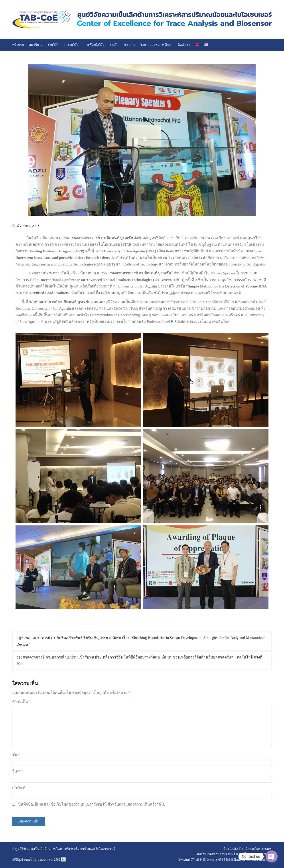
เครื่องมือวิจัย (96, 45)
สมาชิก (34, 45)
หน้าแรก (18, 45)
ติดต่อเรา (184, 45)
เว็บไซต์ (19, 788)
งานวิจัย (53, 45)
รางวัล (114, 45)
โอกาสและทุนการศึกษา (156, 45)
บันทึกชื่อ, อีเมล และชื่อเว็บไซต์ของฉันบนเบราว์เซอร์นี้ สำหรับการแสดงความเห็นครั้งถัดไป (92, 804)
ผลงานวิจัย (71, 45)
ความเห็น (22, 701)
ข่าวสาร (129, 45)
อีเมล (18, 771)
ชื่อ (16, 755)
